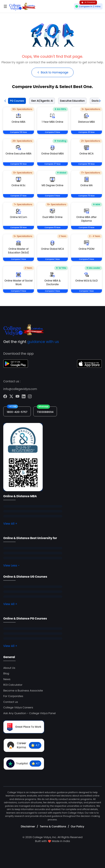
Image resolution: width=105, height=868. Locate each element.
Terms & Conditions (53, 826)
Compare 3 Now (52, 291)
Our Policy (78, 826)
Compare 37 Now (52, 164)
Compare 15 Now (52, 227)
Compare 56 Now (18, 164)
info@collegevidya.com (20, 389)
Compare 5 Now (86, 259)
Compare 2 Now (19, 259)
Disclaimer (28, 826)
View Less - (11, 565)
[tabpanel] (52, 205)
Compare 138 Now (18, 132)
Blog (6, 673)
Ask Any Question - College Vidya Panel (29, 713)
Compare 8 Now (52, 132)
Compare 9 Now (52, 196)
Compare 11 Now (18, 291)
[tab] (16, 101)
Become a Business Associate (23, 691)
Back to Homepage (52, 72)
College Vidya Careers (18, 707)
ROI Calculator (13, 685)
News (7, 679)
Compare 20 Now (87, 132)
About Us (9, 668)
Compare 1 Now (52, 259)
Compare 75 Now (87, 196)
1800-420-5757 (17, 412)
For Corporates (13, 696)
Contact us (11, 702)
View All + (10, 524)
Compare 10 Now (87, 227)
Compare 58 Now (86, 164)
